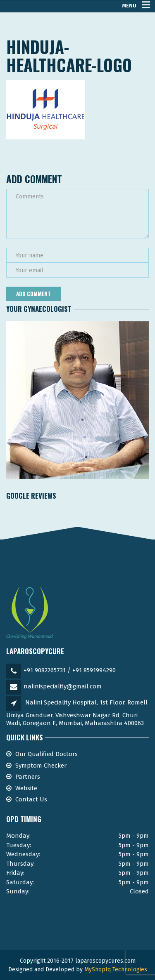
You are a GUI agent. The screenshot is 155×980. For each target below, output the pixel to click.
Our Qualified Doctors (46, 754)
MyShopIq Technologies (116, 969)
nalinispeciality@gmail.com (63, 686)
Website (26, 788)
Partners (28, 777)
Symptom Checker (41, 766)
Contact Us (31, 799)
